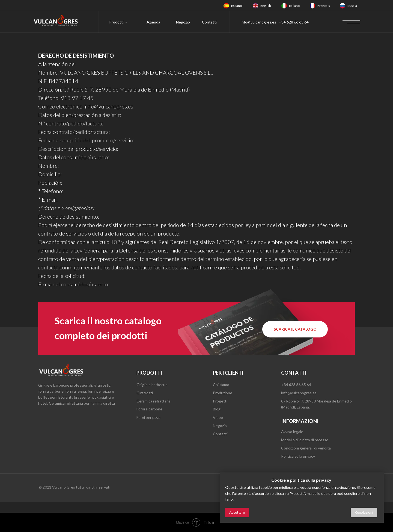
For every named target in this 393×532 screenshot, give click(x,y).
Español (237, 6)
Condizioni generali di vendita (306, 448)
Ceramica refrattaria (154, 401)
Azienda (153, 22)
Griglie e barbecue (152, 385)
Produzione (223, 393)
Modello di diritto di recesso (305, 440)
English (266, 6)
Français (324, 6)
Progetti (220, 401)
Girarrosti (145, 393)
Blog (217, 409)
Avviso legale (292, 432)
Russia (352, 6)
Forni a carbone (149, 409)
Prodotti (116, 22)
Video (218, 417)
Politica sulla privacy (298, 456)
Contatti (209, 22)
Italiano (294, 6)
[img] (226, 6)
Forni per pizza (148, 417)
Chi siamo (221, 385)
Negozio (183, 22)
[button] (295, 329)
